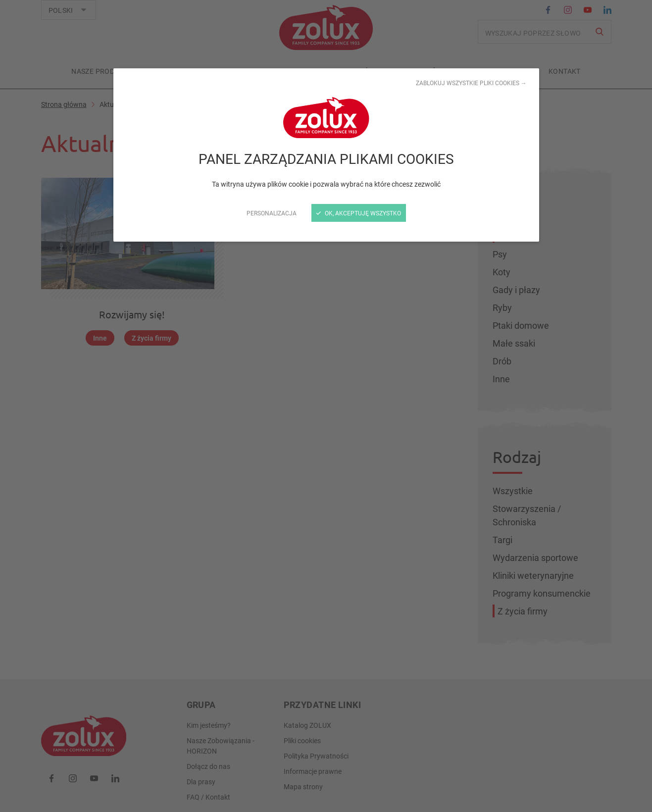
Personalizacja (272, 213)
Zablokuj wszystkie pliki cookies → (471, 83)
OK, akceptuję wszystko (359, 213)
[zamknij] (326, 406)
